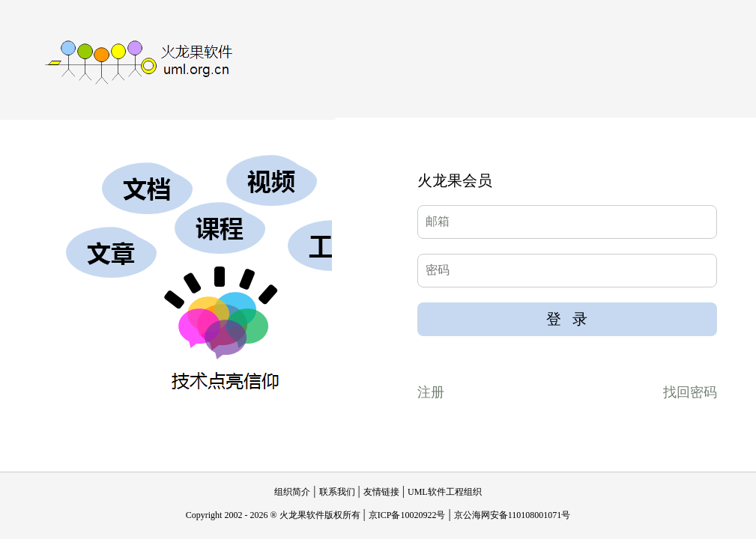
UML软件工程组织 (445, 492)
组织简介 (292, 492)
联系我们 (337, 492)
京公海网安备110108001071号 (512, 515)
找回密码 (690, 392)
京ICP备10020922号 (407, 515)
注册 (431, 392)
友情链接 (381, 492)
